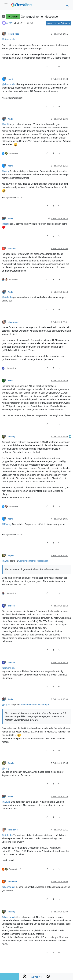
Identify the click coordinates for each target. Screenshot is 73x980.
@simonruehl (9, 39)
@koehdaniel (8, 887)
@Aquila (6, 705)
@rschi (5, 124)
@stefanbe (7, 297)
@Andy (6, 171)
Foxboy (11, 437)
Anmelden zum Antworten (58, 23)
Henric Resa (14, 34)
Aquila (11, 556)
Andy (10, 119)
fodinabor (12, 882)
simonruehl (13, 322)
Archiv (9, 23)
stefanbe (12, 249)
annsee (11, 606)
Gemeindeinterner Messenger (33, 561)
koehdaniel (13, 830)
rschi (10, 79)
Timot (11, 381)
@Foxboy (7, 524)
